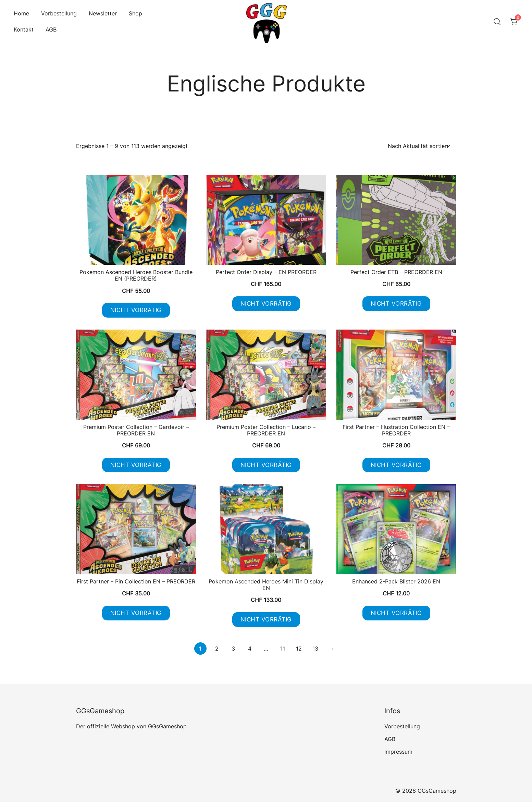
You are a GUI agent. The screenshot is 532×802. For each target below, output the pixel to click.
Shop (135, 13)
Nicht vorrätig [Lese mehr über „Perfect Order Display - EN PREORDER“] (266, 304)
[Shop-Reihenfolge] (419, 146)
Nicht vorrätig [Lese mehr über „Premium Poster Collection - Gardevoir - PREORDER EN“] (136, 465)
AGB (51, 29)
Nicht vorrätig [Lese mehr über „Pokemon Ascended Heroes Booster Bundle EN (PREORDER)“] (136, 310)
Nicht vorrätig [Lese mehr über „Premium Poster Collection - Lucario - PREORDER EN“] (266, 465)
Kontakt (24, 29)
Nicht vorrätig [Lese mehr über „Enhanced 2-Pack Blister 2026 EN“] (396, 613)
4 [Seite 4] (250, 649)
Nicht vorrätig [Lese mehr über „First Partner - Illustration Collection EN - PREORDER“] (396, 465)
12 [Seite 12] (299, 649)
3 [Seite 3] (233, 649)
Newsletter (103, 13)
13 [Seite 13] (315, 649)
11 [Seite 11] (283, 649)
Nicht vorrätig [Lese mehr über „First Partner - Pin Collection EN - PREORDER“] (136, 613)
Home (21, 13)
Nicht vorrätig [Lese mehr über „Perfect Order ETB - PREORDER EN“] (396, 304)
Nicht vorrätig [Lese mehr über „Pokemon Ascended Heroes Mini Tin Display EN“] (266, 620)
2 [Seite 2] (217, 649)
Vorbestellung (59, 13)
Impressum (398, 752)
